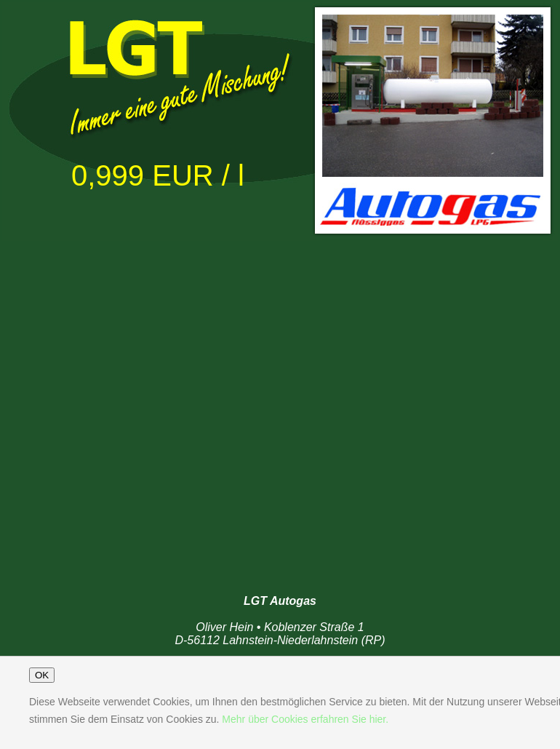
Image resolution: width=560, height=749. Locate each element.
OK (42, 675)
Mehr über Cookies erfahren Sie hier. (305, 719)
